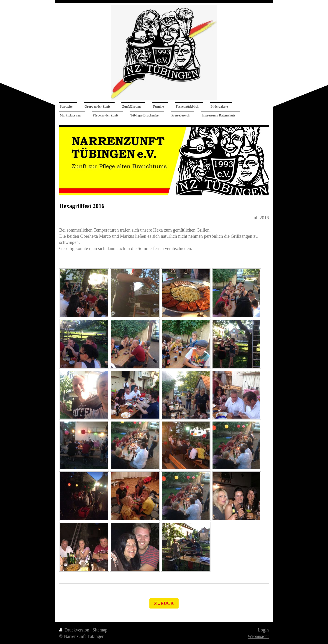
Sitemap (100, 630)
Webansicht (258, 636)
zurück (164, 603)
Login (263, 630)
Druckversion (75, 630)
